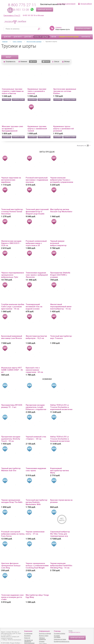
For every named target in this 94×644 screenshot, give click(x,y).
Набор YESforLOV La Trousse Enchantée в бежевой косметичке (60, 439)
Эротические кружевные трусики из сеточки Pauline (65, 91)
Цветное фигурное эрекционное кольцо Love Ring (11, 566)
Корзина (59, 27)
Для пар (28, 37)
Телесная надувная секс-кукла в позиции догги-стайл (13, 597)
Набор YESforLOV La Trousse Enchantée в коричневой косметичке (61, 407)
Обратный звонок (45, 10)
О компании (28, 633)
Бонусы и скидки (45, 633)
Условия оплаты (59, 633)
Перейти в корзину (83, 29)
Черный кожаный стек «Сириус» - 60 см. (36, 438)
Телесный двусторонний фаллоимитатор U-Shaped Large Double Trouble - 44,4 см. (37, 212)
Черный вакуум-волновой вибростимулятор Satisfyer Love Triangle (60, 243)
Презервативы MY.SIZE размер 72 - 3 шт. (12, 406)
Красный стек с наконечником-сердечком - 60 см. (35, 370)
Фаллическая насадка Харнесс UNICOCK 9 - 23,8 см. (11, 243)
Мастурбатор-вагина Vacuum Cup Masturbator (61, 210)
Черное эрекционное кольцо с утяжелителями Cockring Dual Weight (37, 566)
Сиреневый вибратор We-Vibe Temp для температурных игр (60, 534)
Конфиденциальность (62, 642)
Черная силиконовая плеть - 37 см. (35, 533)
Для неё (7, 37)
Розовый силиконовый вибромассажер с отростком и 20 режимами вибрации (36, 243)
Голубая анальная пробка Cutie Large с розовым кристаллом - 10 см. (13, 307)
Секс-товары (17, 42)
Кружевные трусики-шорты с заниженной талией (37, 129)
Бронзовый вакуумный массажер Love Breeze (12, 337)
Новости (27, 638)
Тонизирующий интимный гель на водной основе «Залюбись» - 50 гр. (35, 307)
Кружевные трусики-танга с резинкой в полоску (37, 91)
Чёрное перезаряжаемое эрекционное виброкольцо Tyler (13, 275)
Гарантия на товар (60, 639)
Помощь (57, 631)
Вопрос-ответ (44, 636)
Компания (28, 631)
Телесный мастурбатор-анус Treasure (61, 337)
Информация (44, 631)
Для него (18, 37)
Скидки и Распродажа (69, 37)
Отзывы (42, 642)
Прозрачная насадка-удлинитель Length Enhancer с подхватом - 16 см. (36, 407)
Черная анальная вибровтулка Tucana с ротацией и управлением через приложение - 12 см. (62, 180)
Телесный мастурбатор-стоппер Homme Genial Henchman (12, 212)
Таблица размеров (42, 639)
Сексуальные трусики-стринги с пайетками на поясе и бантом (13, 91)
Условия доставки (57, 636)
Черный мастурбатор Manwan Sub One (11, 469)
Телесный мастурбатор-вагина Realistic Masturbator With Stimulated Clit (37, 502)
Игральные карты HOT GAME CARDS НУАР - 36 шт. (12, 370)
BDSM (54, 37)
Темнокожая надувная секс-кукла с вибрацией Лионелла (37, 275)
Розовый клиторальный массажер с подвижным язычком (37, 180)
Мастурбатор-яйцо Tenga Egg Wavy (37, 596)
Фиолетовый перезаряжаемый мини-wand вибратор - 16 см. (61, 307)
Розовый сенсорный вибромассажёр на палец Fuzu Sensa (13, 534)
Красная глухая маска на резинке (61, 501)
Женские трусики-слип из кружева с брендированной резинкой (12, 129)
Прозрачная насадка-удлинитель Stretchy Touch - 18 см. (11, 439)
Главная (5, 42)
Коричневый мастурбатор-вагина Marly (59, 471)
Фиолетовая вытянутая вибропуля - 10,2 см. (36, 337)
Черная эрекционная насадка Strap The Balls (12, 501)
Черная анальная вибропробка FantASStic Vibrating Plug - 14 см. (61, 566)
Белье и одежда (41, 37)
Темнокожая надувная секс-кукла (36, 469)
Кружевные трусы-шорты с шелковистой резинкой (63, 129)
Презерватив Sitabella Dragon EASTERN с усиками (60, 275)
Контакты (86, 37)
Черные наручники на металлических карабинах (11, 180)
